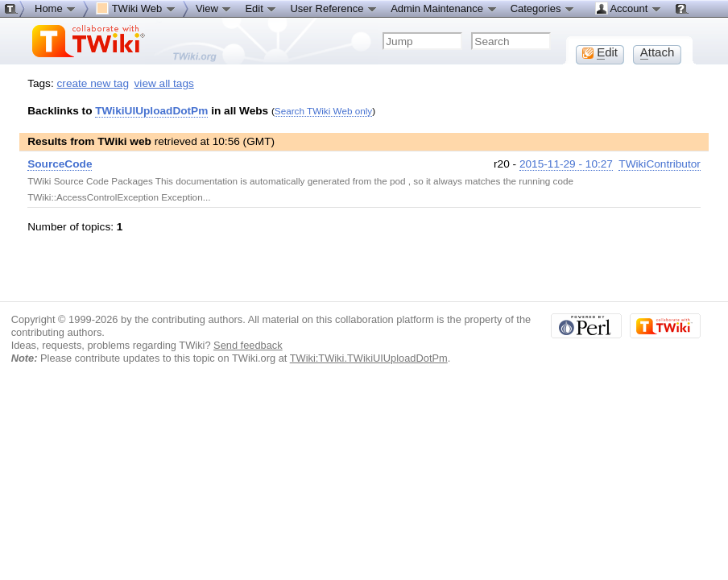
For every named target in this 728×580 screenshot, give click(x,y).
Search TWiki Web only (323, 111)
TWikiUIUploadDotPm (151, 111)
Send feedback (248, 345)
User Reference (334, 8)
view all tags (164, 83)
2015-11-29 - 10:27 (566, 164)
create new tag (93, 83)
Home (56, 8)
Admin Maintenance (444, 8)
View (214, 8)
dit (600, 52)
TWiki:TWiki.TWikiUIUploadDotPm (369, 358)
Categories (543, 8)
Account (629, 8)
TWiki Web (136, 8)
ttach (658, 52)
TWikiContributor (660, 164)
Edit (261, 8)
